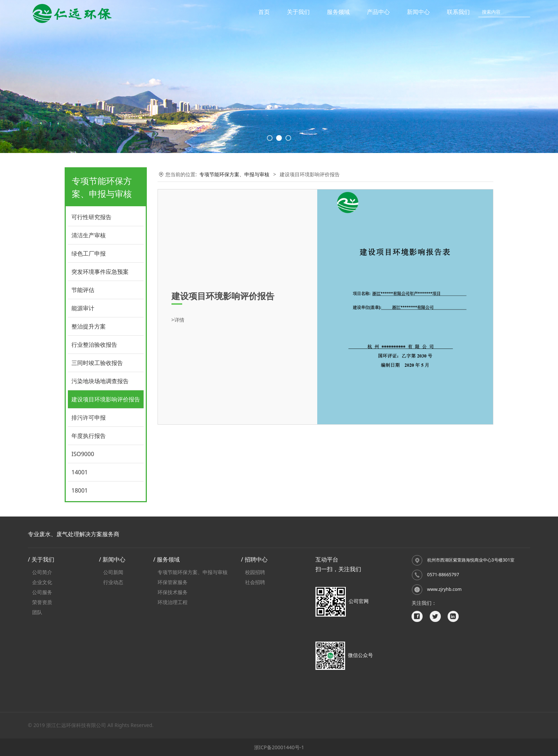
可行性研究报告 (91, 217)
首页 (264, 12)
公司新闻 (113, 572)
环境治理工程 (173, 602)
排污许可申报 (89, 417)
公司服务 (42, 592)
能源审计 (83, 308)
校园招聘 (255, 572)
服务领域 (338, 12)
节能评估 (83, 290)
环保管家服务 (173, 582)
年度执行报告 (89, 436)
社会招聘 (255, 582)
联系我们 (458, 12)
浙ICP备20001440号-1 (279, 747)
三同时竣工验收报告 (97, 363)
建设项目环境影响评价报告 (106, 399)
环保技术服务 (173, 592)
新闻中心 (418, 12)
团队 (37, 612)
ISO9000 (83, 454)
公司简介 (42, 572)
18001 (80, 490)
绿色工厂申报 (89, 253)
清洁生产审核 (89, 235)
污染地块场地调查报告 (100, 381)
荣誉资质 (42, 602)
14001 (80, 472)
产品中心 (378, 12)
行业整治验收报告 (94, 345)
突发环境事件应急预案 (100, 272)
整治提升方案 (89, 326)
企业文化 (42, 582)
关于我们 (298, 12)
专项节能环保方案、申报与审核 (234, 174)
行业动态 (113, 582)
